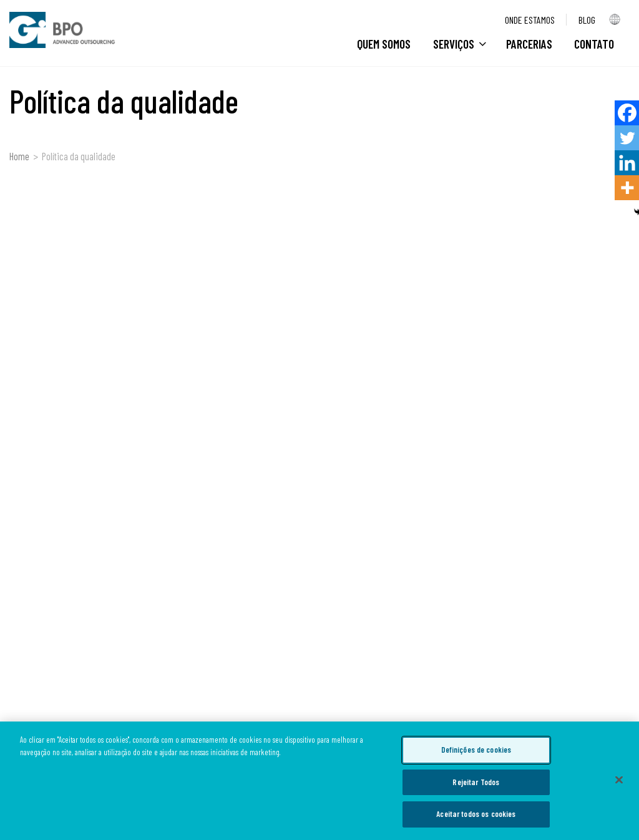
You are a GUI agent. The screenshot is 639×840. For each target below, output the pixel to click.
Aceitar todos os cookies (476, 814)
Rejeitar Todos (476, 782)
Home (19, 156)
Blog (587, 20)
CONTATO (594, 44)
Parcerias (529, 44)
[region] (319, 781)
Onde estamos (530, 20)
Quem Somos (384, 44)
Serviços (460, 44)
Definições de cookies (476, 750)
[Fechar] (619, 780)
